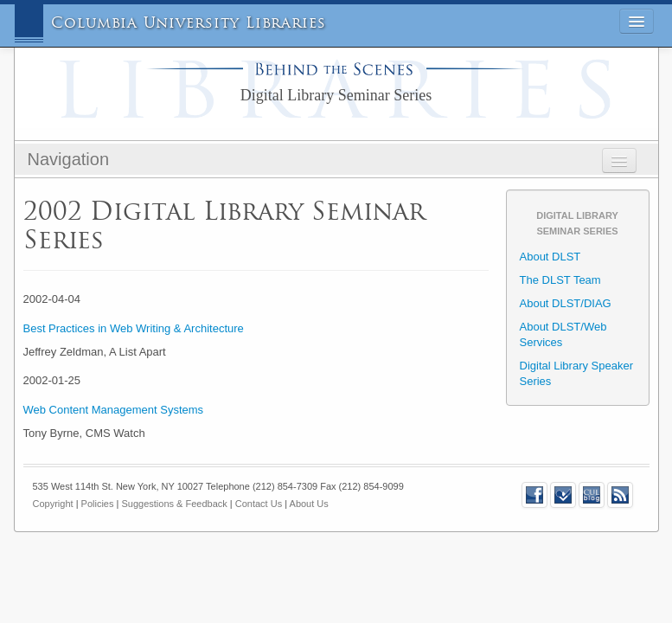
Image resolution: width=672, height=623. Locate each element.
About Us (309, 504)
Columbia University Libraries (189, 23)
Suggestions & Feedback (174, 504)
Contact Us (259, 504)
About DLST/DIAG (566, 303)
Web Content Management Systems (114, 410)
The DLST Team (560, 280)
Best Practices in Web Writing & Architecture (134, 328)
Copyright (53, 504)
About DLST (550, 257)
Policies (98, 504)
